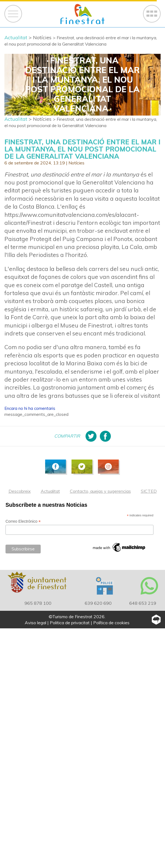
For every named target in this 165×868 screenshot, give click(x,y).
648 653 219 (143, 603)
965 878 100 (38, 603)
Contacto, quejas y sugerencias (100, 491)
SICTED (149, 491)
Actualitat (50, 491)
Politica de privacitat (70, 623)
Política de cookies (111, 623)
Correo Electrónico (23, 521)
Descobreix (20, 491)
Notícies (76, 163)
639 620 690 (98, 603)
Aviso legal (35, 623)
